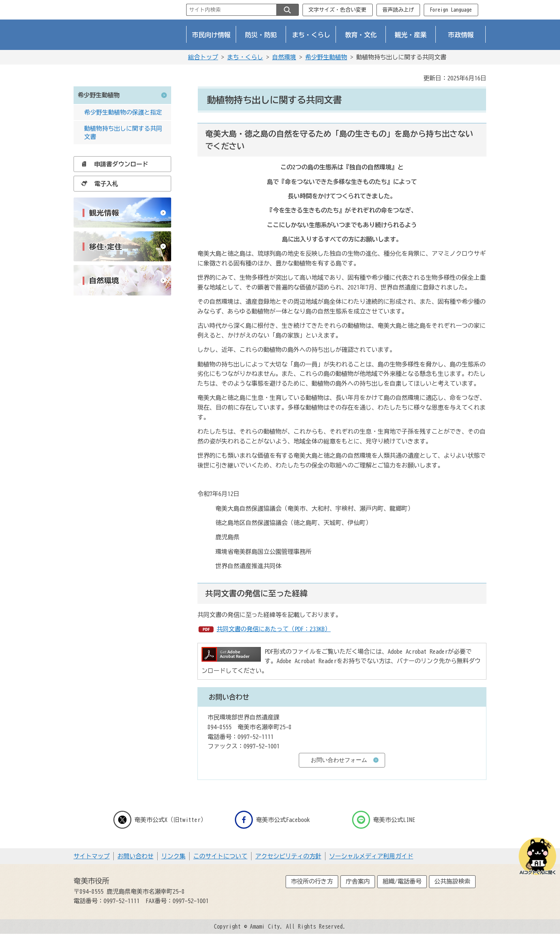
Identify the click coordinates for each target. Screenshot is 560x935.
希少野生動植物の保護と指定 (123, 112)
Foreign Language (451, 10)
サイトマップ (92, 856)
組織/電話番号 (402, 881)
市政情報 (461, 35)
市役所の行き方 (312, 881)
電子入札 (98, 184)
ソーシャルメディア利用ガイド (371, 856)
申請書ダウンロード (113, 164)
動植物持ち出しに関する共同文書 (123, 133)
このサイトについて (220, 856)
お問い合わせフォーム (339, 760)
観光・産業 (411, 35)
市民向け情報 (211, 35)
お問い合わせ (135, 856)
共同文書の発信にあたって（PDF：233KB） (274, 629)
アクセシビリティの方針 (288, 856)
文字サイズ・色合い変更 (337, 10)
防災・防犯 (261, 35)
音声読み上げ (398, 10)
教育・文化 (361, 35)
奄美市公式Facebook (272, 820)
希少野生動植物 (326, 57)
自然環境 (284, 57)
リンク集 (173, 856)
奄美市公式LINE (384, 820)
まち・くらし (311, 35)
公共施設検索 (452, 881)
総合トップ (203, 57)
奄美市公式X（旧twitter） (160, 820)
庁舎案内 (358, 881)
